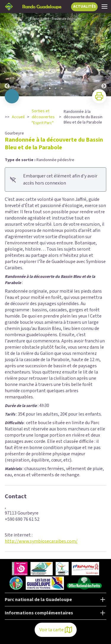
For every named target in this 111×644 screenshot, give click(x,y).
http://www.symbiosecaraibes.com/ (41, 541)
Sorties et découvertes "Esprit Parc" (43, 117)
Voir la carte (56, 630)
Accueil (18, 117)
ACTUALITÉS (85, 7)
